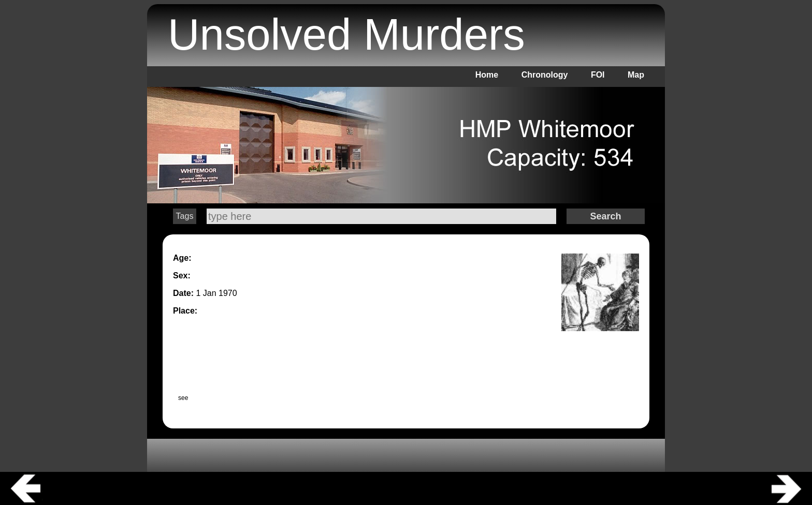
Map (636, 75)
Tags (185, 216)
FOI (598, 75)
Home (487, 75)
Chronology (545, 75)
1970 (228, 293)
